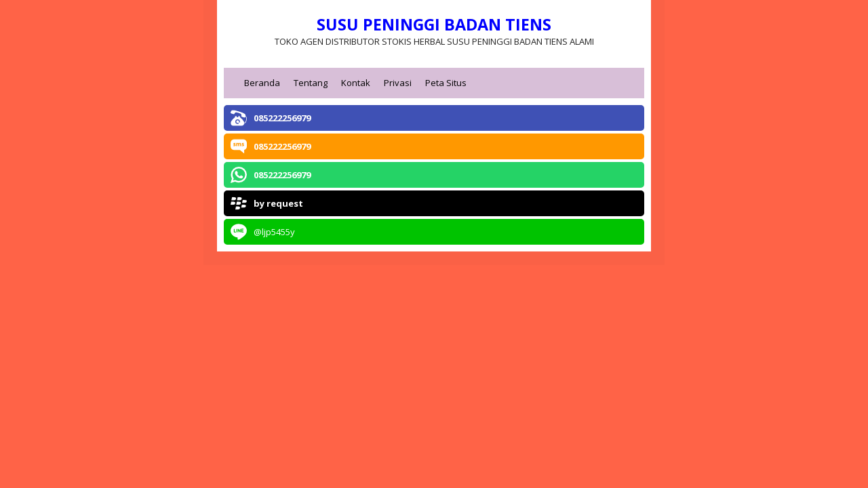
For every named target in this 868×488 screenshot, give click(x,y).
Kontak (356, 83)
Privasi (398, 83)
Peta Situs (446, 83)
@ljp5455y (274, 232)
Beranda (262, 83)
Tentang (311, 83)
